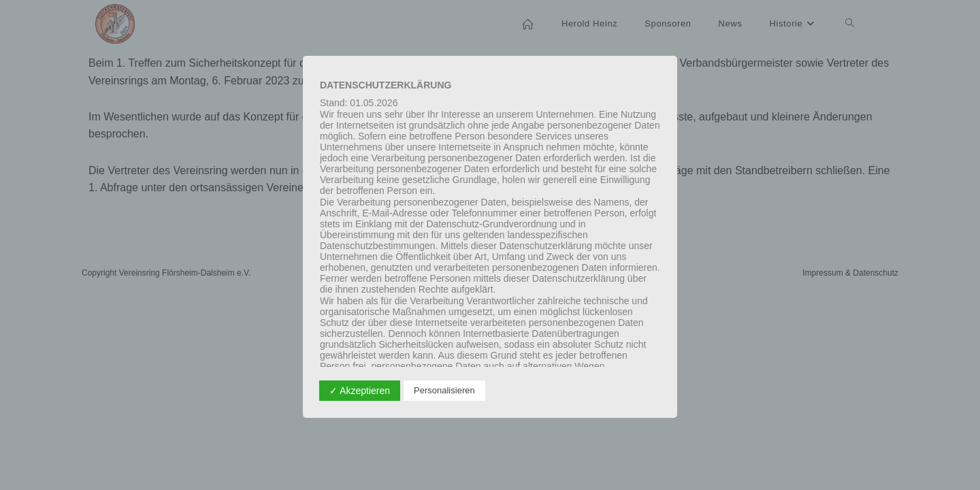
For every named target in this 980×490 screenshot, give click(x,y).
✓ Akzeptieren (360, 391)
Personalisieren (444, 390)
